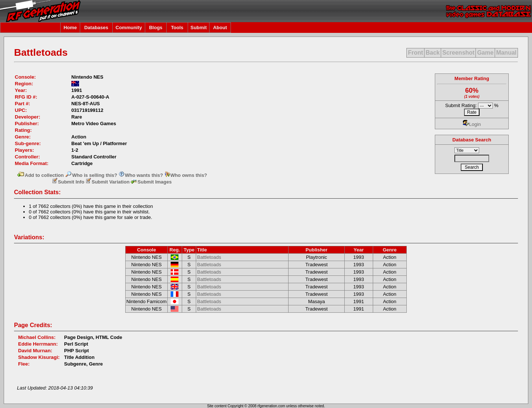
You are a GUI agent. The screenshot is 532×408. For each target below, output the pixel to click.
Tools (177, 28)
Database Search (472, 140)
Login (472, 124)
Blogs (156, 28)
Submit (198, 28)
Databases (96, 28)
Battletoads (209, 257)
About (220, 28)
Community (129, 28)
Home (70, 28)
